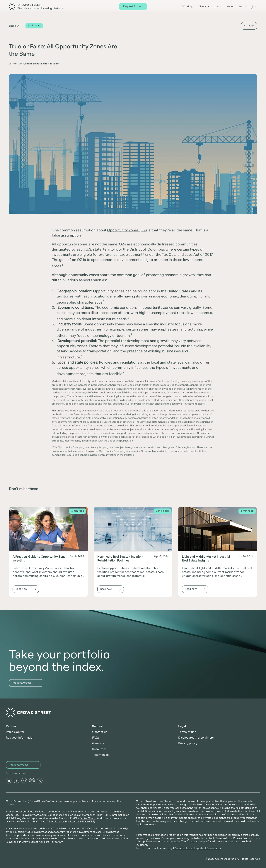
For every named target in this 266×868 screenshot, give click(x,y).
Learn (218, 7)
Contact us (100, 732)
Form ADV (57, 842)
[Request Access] (133, 7)
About (230, 7)
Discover (204, 7)
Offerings (187, 7)
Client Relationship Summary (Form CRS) (71, 822)
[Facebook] (16, 781)
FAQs (96, 738)
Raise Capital (15, 732)
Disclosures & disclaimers (196, 738)
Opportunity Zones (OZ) (127, 230)
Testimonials (101, 755)
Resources (99, 749)
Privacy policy (188, 743)
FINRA (100, 815)
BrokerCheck (88, 818)
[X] (40, 781)
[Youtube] (32, 781)
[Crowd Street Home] (28, 713)
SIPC (107, 815)
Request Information (20, 738)
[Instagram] (24, 781)
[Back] (249, 26)
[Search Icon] (253, 7)
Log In (243, 7)
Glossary (98, 743)
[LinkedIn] (9, 781)
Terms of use (187, 732)
